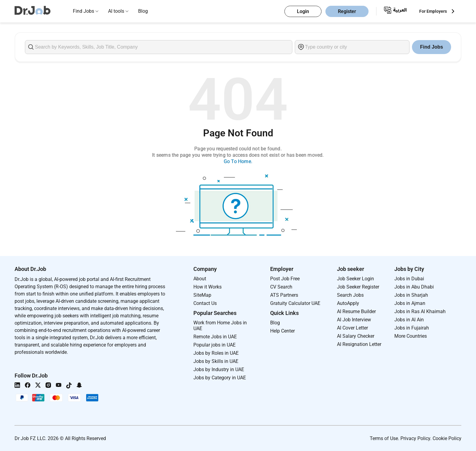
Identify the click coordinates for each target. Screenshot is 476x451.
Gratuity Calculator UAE (295, 303)
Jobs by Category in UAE (220, 378)
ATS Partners (284, 295)
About (200, 279)
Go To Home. (238, 161)
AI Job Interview (354, 320)
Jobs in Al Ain (409, 320)
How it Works (207, 287)
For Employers (433, 11)
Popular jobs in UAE (214, 345)
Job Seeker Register (358, 287)
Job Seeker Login (355, 279)
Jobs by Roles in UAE (216, 353)
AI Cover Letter (352, 328)
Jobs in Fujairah (412, 328)
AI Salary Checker (356, 336)
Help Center (282, 331)
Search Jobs (350, 295)
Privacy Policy (415, 438)
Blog (143, 11)
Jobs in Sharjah (411, 295)
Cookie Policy (447, 438)
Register (347, 11)
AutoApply (348, 303)
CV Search (281, 287)
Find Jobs (83, 11)
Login (303, 11)
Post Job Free (285, 279)
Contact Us (205, 303)
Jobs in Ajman (410, 303)
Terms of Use (384, 438)
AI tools (116, 11)
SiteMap (202, 295)
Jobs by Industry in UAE (219, 369)
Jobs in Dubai (409, 279)
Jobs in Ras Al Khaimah (420, 311)
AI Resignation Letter (359, 344)
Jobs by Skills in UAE (216, 361)
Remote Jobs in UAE (215, 337)
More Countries (411, 336)
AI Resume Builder (356, 311)
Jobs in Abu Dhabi (414, 287)
